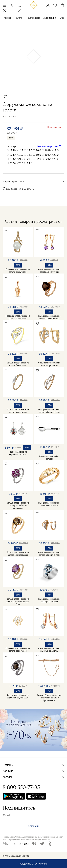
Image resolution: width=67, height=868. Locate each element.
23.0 (56, 159)
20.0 (56, 155)
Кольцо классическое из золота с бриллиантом (49, 411)
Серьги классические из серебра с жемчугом (49, 271)
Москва (12, 5)
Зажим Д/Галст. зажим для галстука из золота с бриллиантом (49, 698)
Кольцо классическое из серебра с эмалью (49, 600)
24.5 (30, 163)
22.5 (47, 159)
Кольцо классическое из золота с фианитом (18, 411)
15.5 (12, 150)
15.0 (30, 150)
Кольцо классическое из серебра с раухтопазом (18, 696)
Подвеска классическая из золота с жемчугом (18, 271)
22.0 (38, 159)
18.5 (30, 155)
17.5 (12, 155)
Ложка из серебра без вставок (49, 458)
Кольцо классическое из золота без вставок (18, 364)
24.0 (21, 163)
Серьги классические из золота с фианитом (49, 364)
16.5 (47, 150)
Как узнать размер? (49, 146)
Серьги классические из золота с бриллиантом (49, 554)
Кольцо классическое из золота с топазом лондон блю (18, 602)
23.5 (12, 163)
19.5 (47, 155)
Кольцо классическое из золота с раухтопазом (49, 317)
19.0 (38, 155)
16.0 (38, 150)
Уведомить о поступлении (33, 864)
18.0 (21, 155)
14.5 (21, 150)
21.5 (30, 159)
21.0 (21, 159)
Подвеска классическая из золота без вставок (18, 317)
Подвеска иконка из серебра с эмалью (18, 453)
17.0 (56, 150)
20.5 (12, 159)
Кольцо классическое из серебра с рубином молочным (18, 506)
